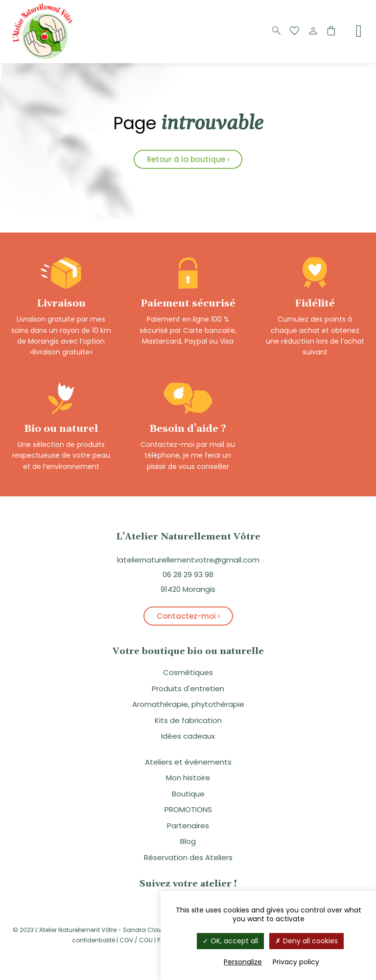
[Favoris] (295, 31)
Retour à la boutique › (188, 159)
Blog (188, 841)
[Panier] (331, 31)
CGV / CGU (136, 940)
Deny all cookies (306, 941)
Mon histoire (188, 778)
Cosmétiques (188, 672)
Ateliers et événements (188, 762)
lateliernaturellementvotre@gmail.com (188, 560)
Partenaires (188, 826)
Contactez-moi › (188, 616)
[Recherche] (277, 31)
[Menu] (359, 31)
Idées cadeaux (188, 736)
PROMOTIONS (188, 809)
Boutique (188, 794)
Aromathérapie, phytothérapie (188, 704)
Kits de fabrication (188, 720)
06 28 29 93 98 (188, 574)
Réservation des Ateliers (188, 857)
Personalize (243, 962)
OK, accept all (230, 941)
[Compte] (313, 31)
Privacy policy (296, 962)
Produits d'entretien (188, 688)
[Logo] (44, 58)
